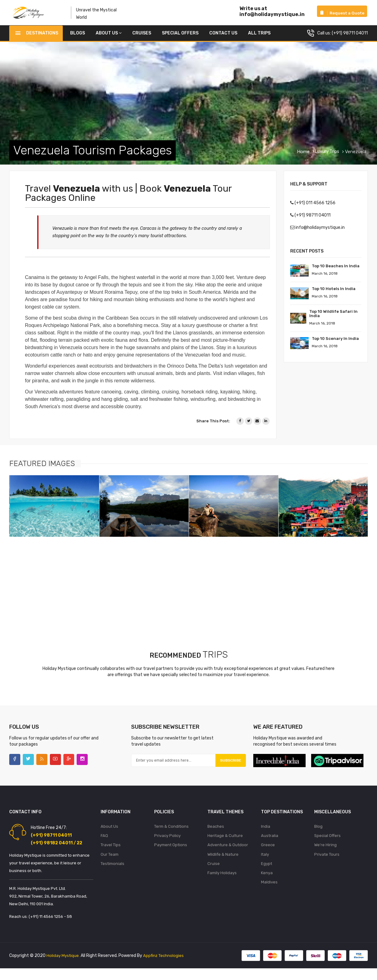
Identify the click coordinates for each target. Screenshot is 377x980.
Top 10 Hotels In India (334, 293)
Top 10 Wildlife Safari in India (333, 318)
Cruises (142, 38)
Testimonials (112, 873)
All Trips (259, 38)
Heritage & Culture (225, 844)
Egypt (267, 873)
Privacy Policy (167, 844)
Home (303, 156)
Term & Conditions (171, 834)
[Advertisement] (185, 592)
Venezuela (355, 156)
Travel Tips (111, 853)
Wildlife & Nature (223, 863)
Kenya (267, 883)
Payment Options (171, 853)
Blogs (78, 38)
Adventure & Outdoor (228, 853)
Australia (270, 844)
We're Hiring (325, 853)
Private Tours (327, 863)
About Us (109, 38)
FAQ (104, 844)
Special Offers (180, 38)
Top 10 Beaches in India (336, 271)
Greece (268, 853)
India (266, 834)
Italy (265, 863)
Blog (318, 834)
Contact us (223, 38)
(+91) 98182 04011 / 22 (56, 850)
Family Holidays (222, 883)
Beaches (216, 834)
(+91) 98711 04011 (350, 38)
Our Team (110, 863)
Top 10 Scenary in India (335, 343)
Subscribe (226, 767)
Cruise (214, 873)
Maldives (269, 893)
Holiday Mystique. (64, 961)
